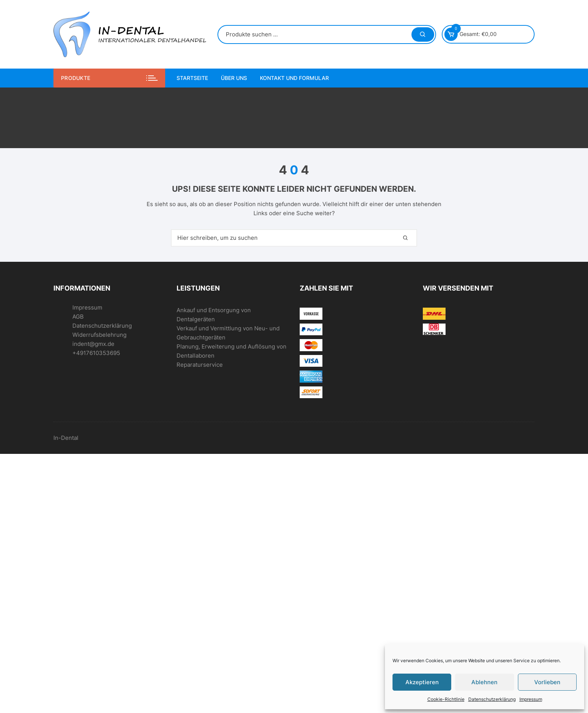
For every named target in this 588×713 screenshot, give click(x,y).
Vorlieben (547, 682)
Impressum (531, 699)
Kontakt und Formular (294, 78)
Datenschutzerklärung (492, 699)
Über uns (234, 78)
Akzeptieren (422, 682)
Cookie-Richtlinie (446, 699)
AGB (78, 317)
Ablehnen (484, 682)
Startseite (192, 78)
